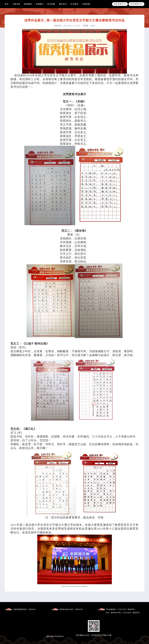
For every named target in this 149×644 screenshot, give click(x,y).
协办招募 (51, 4)
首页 (7, 4)
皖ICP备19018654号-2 (55, 636)
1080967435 (79, 609)
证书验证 (74, 4)
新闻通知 (28, 4)
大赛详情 (16, 4)
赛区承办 (63, 4)
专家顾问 (40, 4)
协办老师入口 (136, 4)
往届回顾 (86, 4)
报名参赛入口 (120, 4)
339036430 (32, 609)
